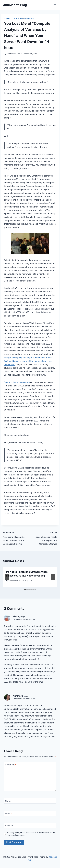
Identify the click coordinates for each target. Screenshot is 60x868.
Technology (29, 18)
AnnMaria (18, 696)
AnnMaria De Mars (13, 54)
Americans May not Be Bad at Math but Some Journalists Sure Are (15, 538)
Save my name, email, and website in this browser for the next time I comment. (31, 834)
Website (9, 826)
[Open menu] (55, 5)
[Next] (53, 577)
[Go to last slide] (7, 577)
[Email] (30, 813)
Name (9, 801)
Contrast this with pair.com (17, 382)
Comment (11, 765)
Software (8, 18)
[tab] (25, 589)
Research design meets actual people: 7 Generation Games (45, 538)
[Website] (30, 826)
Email (9, 813)
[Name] (30, 801)
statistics (18, 18)
